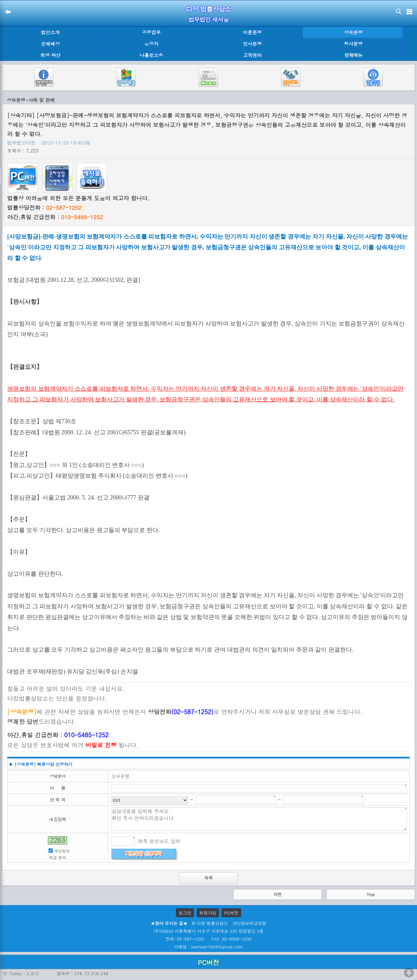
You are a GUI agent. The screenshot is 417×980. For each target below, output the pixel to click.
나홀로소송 (151, 55)
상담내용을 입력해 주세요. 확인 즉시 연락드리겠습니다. (259, 819)
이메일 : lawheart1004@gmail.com (209, 947)
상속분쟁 (353, 32)
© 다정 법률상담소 (210, 923)
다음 (371, 894)
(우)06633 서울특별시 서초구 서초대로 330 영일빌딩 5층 (208, 931)
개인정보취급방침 (250, 923)
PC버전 (231, 913)
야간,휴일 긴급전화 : (55, 217)
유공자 (151, 44)
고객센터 (252, 55)
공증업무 (151, 32)
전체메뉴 (353, 55)
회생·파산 (50, 55)
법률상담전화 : (44, 208)
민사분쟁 (252, 44)
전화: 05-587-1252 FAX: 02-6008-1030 (208, 939)
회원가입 (208, 913)
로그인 (185, 913)
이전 (278, 894)
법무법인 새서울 (208, 19)
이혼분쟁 (252, 32)
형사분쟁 (353, 44)
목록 (208, 878)
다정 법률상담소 (209, 9)
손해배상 (50, 44)
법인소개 (50, 32)
